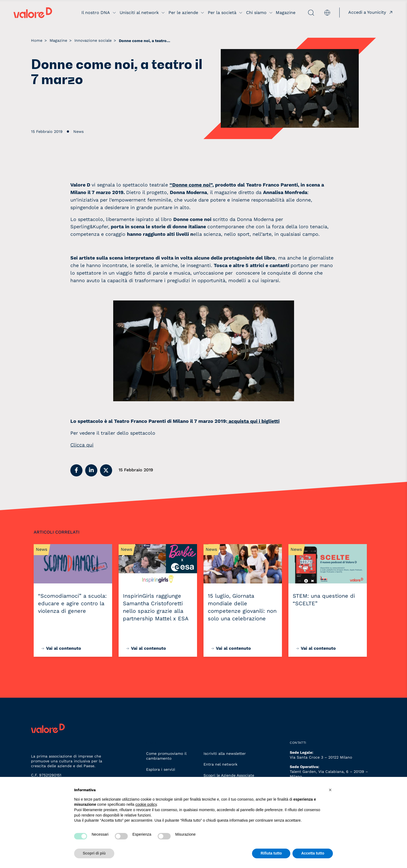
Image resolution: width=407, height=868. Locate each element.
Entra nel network (220, 764)
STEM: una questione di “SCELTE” (324, 600)
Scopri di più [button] (94, 853)
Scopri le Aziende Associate (229, 775)
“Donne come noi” (191, 185)
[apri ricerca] (305, 13)
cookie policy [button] (146, 804)
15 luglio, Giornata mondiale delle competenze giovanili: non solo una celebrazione (242, 607)
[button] (76, 470)
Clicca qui (82, 445)
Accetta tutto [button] (313, 853)
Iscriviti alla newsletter (225, 753)
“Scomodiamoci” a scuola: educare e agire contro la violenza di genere (72, 603)
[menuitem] (327, 13)
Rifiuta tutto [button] (271, 853)
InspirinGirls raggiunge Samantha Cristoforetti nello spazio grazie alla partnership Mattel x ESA (156, 607)
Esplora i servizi (161, 769)
